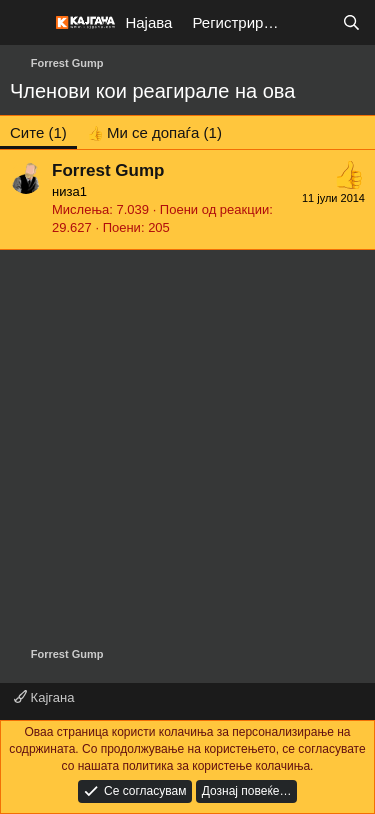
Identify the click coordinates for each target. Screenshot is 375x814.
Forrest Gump (108, 170)
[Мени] (27, 23)
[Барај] (351, 22)
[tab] (154, 132)
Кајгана (44, 697)
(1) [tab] (38, 132)
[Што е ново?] (311, 22)
